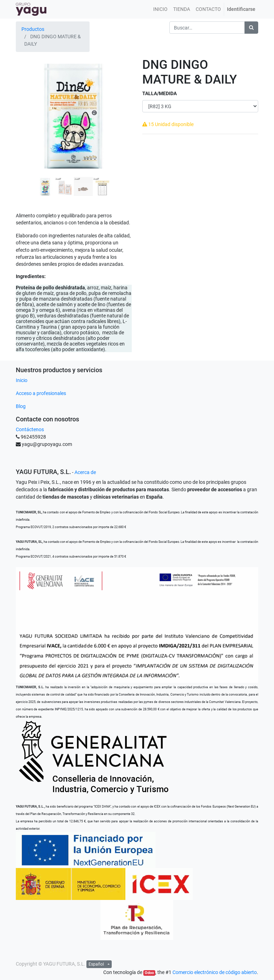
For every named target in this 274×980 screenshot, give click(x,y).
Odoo (149, 973)
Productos (33, 29)
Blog (21, 406)
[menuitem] (160, 9)
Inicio (22, 380)
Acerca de (85, 472)
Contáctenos (30, 429)
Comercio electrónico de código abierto (215, 972)
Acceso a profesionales (41, 393)
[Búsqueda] (251, 28)
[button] (25, 128)
